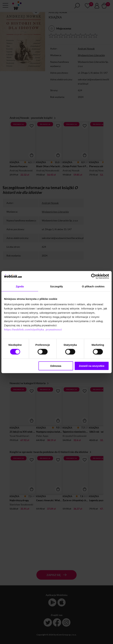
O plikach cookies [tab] (93, 286)
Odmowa (56, 366)
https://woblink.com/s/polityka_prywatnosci (33, 330)
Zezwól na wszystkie (92, 366)
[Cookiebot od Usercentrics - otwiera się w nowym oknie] (94, 276)
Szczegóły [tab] (56, 286)
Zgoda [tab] (20, 286)
